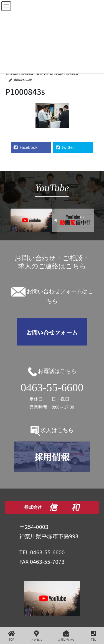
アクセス (37, 636)
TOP (12, 636)
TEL (93, 636)
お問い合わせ (66, 636)
